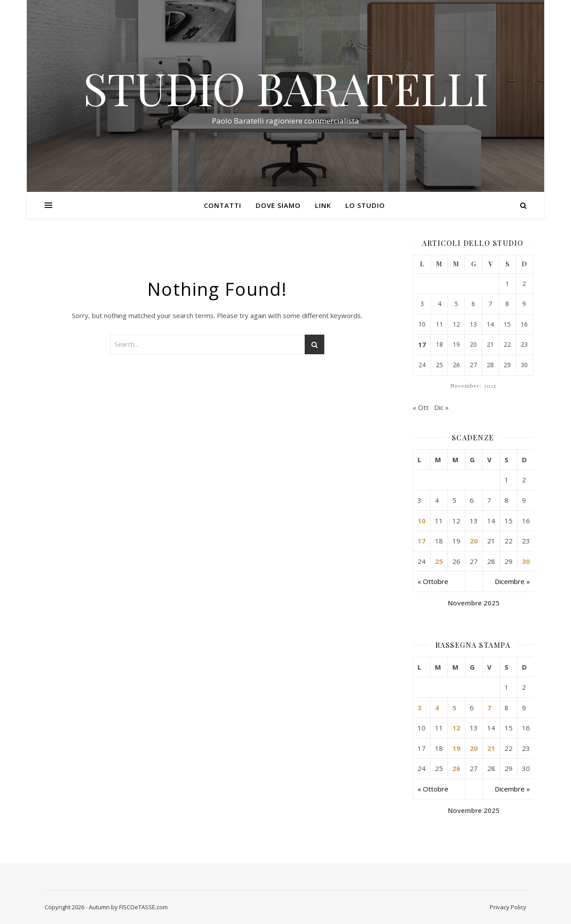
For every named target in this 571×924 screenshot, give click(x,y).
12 (456, 728)
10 (422, 521)
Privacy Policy (508, 907)
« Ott (421, 407)
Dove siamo (278, 205)
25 (439, 561)
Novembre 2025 (474, 603)
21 (491, 748)
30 (526, 561)
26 (456, 768)
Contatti (223, 205)
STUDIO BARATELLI (286, 88)
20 (474, 541)
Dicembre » (512, 581)
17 (422, 541)
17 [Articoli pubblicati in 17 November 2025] (422, 344)
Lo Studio (365, 205)
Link (323, 205)
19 (456, 748)
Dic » (441, 407)
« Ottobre (433, 581)
